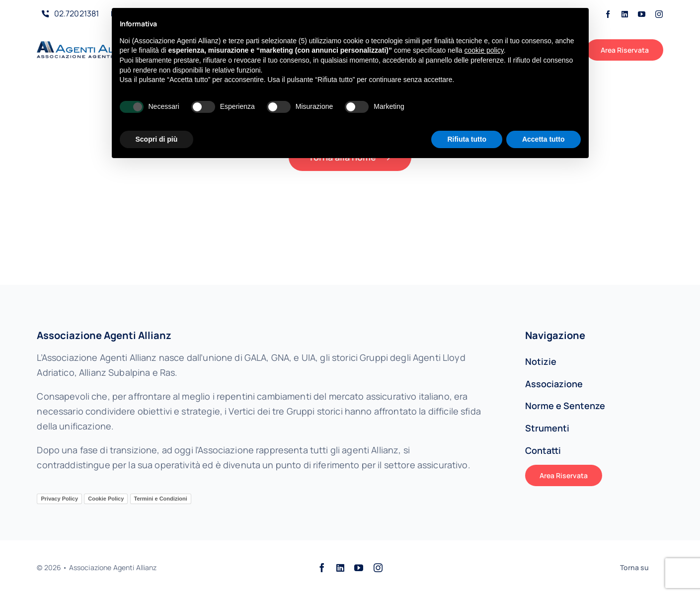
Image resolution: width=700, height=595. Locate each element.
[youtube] (642, 14)
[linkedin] (625, 14)
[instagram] (659, 14)
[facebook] (608, 14)
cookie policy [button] (484, 50)
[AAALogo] (89, 46)
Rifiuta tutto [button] (467, 139)
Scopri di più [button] (157, 139)
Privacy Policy (59, 499)
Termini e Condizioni (161, 499)
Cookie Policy (106, 499)
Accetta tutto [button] (544, 139)
